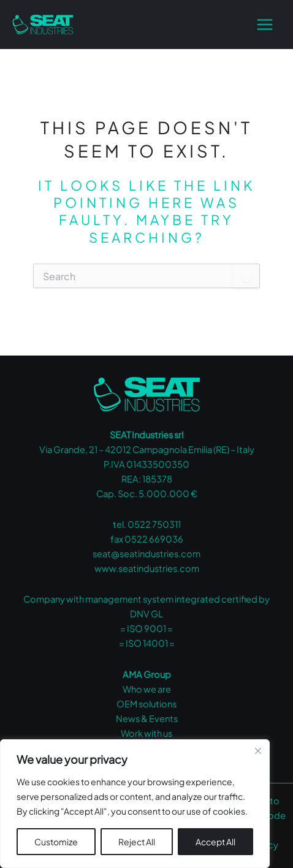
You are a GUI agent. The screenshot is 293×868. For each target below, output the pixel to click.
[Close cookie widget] (258, 751)
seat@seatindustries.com (146, 554)
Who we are (147, 689)
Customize (56, 842)
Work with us (146, 733)
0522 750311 (154, 524)
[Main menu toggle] (265, 25)
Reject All (137, 842)
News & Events (147, 718)
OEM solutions (146, 704)
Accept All (215, 842)
